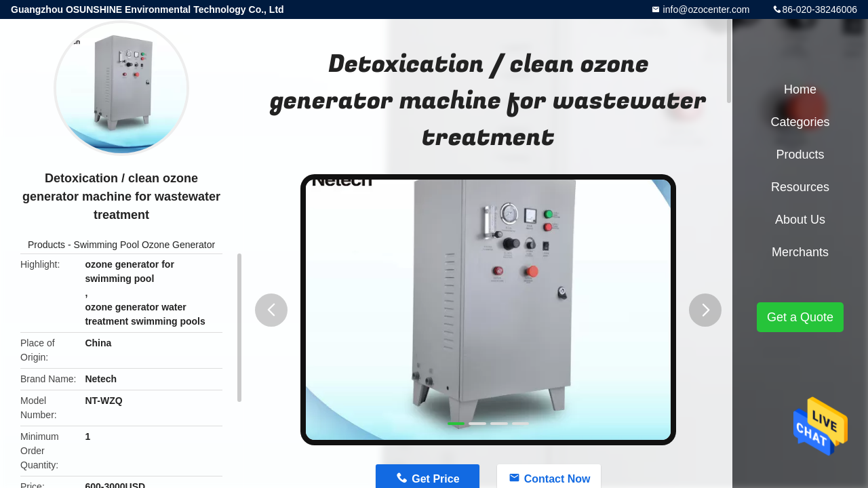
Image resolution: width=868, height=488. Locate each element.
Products (46, 245)
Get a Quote (800, 317)
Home (800, 89)
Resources (800, 187)
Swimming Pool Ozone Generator (145, 245)
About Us (800, 220)
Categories (800, 122)
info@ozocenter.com (705, 9)
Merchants (800, 252)
